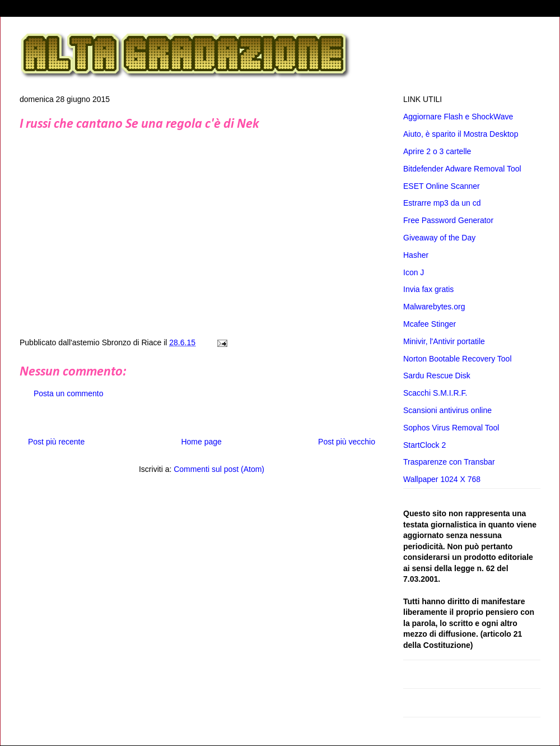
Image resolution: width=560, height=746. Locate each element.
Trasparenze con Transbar (449, 462)
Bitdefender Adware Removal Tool (462, 169)
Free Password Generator (448, 220)
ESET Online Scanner (442, 186)
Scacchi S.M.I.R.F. (435, 393)
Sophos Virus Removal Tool (451, 428)
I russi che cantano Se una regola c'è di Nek (139, 124)
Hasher (416, 255)
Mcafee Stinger (430, 324)
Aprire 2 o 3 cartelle (437, 151)
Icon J (414, 272)
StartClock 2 (424, 445)
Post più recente (56, 442)
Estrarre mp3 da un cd (442, 203)
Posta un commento (69, 393)
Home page (201, 442)
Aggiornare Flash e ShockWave (458, 117)
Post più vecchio (347, 442)
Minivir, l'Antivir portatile (444, 341)
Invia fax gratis (428, 289)
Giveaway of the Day (439, 238)
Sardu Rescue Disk (437, 376)
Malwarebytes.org (434, 307)
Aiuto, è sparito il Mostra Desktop (461, 134)
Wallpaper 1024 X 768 (442, 479)
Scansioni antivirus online (447, 410)
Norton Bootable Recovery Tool (458, 359)
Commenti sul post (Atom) (219, 469)
